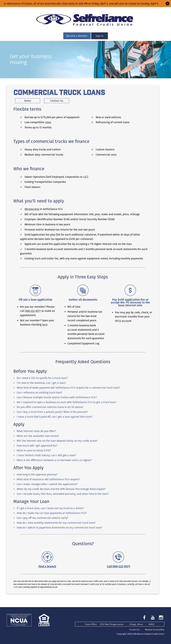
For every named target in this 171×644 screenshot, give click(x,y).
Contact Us (134, 629)
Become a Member (77, 36)
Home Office (91, 624)
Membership (32, 209)
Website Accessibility (155, 629)
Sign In (100, 36)
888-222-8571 (33, 311)
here (45, 325)
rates (48, 122)
